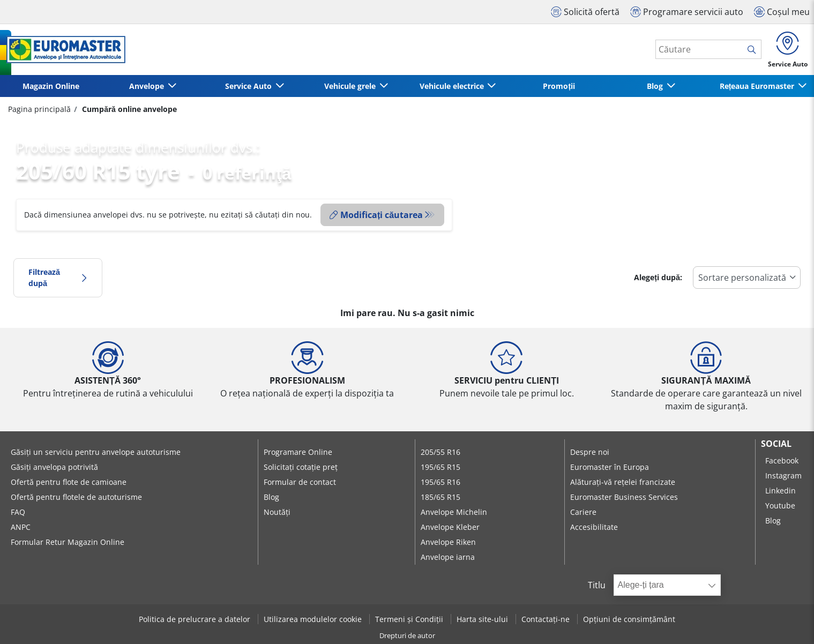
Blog (271, 497)
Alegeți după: (658, 277)
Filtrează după (58, 278)
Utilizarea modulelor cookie (314, 619)
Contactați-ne (547, 619)
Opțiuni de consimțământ (629, 619)
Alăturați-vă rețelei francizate (623, 482)
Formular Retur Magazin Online (68, 542)
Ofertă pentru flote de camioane (69, 482)
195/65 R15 (440, 467)
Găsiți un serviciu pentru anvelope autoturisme (96, 452)
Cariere (583, 512)
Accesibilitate (594, 527)
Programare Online (298, 452)
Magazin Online (51, 86)
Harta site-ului (483, 619)
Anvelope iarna (448, 557)
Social (776, 444)
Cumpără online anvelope (128, 109)
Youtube (780, 506)
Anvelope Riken (448, 542)
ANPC (21, 527)
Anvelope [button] (148, 86)
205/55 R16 (440, 452)
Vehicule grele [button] (351, 86)
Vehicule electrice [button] (453, 86)
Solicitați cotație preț (301, 467)
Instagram (783, 475)
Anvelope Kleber (450, 527)
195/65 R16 (440, 482)
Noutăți (277, 512)
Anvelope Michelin (454, 512)
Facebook (782, 460)
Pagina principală (39, 109)
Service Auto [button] (249, 86)
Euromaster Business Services (624, 497)
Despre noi (590, 452)
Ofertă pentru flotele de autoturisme (76, 497)
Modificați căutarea (376, 215)
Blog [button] (656, 86)
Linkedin (781, 491)
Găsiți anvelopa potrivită (54, 467)
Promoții (559, 86)
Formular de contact (300, 482)
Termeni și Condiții (410, 619)
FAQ (18, 512)
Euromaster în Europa (610, 467)
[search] (754, 50)
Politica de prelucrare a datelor (196, 619)
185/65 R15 (440, 497)
